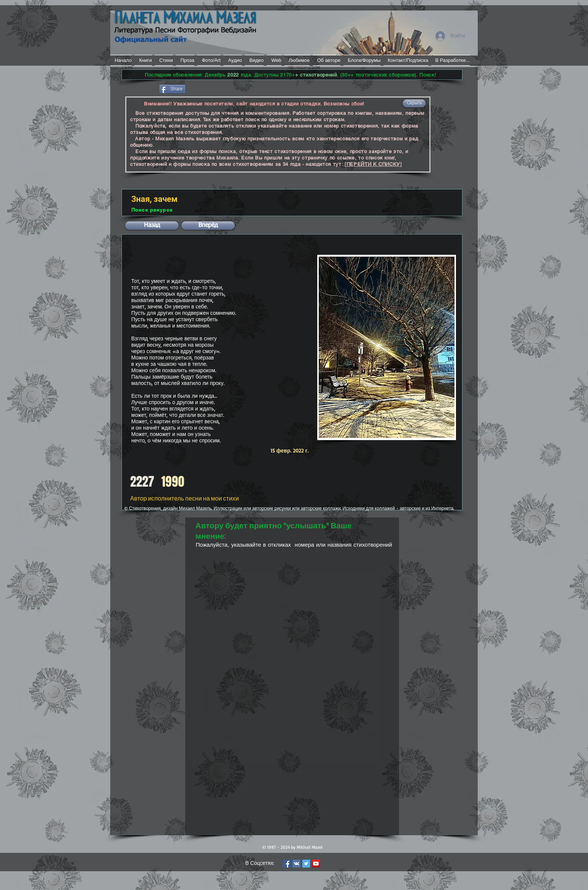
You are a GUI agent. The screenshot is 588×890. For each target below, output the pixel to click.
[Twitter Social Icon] (306, 864)
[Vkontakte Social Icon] (296, 864)
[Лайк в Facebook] (140, 88)
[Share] (172, 89)
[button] (414, 103)
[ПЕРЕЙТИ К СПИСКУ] (373, 164)
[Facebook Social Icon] (287, 864)
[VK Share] (209, 88)
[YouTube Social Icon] (316, 864)
